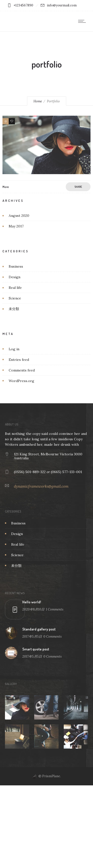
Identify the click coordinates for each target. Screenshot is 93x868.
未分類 (14, 309)
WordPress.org (21, 381)
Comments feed (22, 370)
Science (15, 298)
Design (15, 277)
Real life (15, 288)
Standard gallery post (39, 629)
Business (16, 266)
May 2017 (16, 226)
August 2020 (19, 216)
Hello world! (32, 602)
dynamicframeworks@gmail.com (41, 486)
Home (38, 101)
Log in (14, 349)
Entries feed (19, 360)
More (6, 187)
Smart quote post (36, 649)
